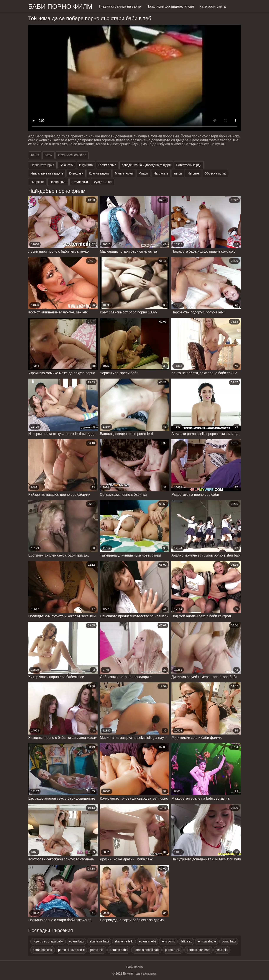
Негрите (193, 173)
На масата (161, 173)
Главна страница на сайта (120, 6)
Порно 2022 (58, 182)
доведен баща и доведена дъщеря (146, 165)
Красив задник (99, 173)
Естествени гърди (189, 165)
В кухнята (86, 165)
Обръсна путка (215, 173)
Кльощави (76, 173)
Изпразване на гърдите (47, 173)
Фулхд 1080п (103, 182)
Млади (143, 173)
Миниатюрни (124, 173)
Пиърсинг (37, 182)
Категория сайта (212, 6)
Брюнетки (67, 165)
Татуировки (80, 182)
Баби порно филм (60, 6)
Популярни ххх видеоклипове (170, 6)
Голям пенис (107, 165)
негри (178, 173)
